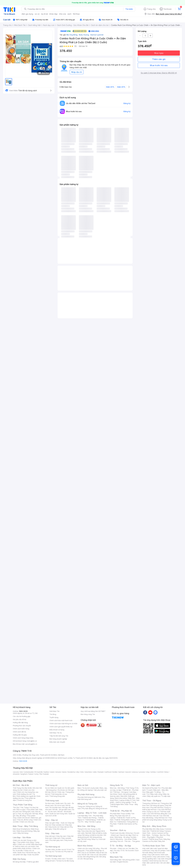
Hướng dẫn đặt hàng (20, 723)
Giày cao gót (50, 823)
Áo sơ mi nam (60, 805)
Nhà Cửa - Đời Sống (86, 826)
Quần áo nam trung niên (59, 814)
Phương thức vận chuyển (22, 726)
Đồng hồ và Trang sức (87, 804)
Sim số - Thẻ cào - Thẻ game (129, 841)
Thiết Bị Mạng (90, 820)
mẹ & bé (44, 14)
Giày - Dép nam (52, 833)
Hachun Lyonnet (97, 35)
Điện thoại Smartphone (21, 829)
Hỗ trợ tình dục (31, 853)
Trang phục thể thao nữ (151, 803)
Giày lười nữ (64, 827)
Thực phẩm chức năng (25, 842)
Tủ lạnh (149, 790)
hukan (31, 774)
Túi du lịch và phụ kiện (90, 788)
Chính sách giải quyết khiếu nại (61, 727)
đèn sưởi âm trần (153, 863)
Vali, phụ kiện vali (100, 790)
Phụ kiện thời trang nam (91, 798)
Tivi (148, 794)
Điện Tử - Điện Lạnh (151, 785)
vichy (36, 774)
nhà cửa (63, 14)
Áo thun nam (50, 803)
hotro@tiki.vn (32, 741)
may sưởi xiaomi (154, 855)
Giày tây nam (61, 836)
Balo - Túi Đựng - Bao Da (156, 835)
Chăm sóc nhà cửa (27, 822)
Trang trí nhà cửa (84, 829)
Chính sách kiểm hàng (21, 729)
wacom (128, 772)
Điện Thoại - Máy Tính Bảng (25, 826)
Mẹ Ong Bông (72, 35)
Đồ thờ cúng (86, 839)
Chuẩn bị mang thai (25, 800)
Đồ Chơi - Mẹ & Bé (21, 785)
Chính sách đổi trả (19, 732)
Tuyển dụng (54, 717)
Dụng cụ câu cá (153, 812)
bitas (166, 772)
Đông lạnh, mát (28, 812)
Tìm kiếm (129, 9)
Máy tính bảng (23, 833)
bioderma (71, 772)
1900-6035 (23, 711)
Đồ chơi (36, 788)
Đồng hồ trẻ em (102, 808)
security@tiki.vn (31, 744)
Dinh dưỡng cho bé (24, 794)
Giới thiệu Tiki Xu (56, 733)
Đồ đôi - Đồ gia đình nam (62, 810)
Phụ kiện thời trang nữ (85, 797)
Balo (79, 788)
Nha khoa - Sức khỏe (124, 839)
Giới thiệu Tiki (54, 711)
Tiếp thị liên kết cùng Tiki (59, 736)
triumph (101, 772)
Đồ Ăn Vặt (86, 855)
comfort (160, 772)
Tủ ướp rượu (166, 796)
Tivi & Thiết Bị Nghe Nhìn (123, 803)
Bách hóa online (121, 798)
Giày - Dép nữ (51, 820)
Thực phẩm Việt (32, 810)
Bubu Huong (84, 35)
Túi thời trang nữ (53, 847)
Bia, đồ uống (21, 816)
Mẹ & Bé (124, 796)
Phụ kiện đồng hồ (88, 808)
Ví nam (48, 859)
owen (52, 772)
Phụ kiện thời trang (86, 794)
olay (148, 772)
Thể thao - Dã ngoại (121, 792)
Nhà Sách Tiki (116, 857)
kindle (115, 772)
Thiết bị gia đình (33, 862)
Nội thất (88, 833)
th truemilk (39, 772)
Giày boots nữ (54, 827)
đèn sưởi (153, 848)
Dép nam (57, 838)
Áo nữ (47, 788)
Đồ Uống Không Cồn (91, 857)
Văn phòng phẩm (129, 860)
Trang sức (81, 806)
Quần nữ (61, 788)
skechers (88, 772)
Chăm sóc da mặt (19, 840)
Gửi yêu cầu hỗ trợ (19, 719)
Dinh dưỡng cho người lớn (26, 796)
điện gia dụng (27, 14)
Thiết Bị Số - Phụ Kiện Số (121, 811)
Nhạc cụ (95, 839)
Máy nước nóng (156, 794)
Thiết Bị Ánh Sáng (157, 831)
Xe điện (132, 848)
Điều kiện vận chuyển (57, 742)
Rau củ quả (21, 810)
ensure (58, 772)
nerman (121, 772)
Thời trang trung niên (57, 796)
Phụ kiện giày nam (56, 840)
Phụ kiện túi (68, 852)
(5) (76, 46)
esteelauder (29, 772)
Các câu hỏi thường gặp (22, 716)
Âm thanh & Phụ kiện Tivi (151, 788)
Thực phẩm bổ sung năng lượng (157, 819)
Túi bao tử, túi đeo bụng (65, 861)
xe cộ (37, 14)
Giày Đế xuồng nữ (60, 829)
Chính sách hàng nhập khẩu (23, 738)
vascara (16, 772)
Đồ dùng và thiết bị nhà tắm (93, 835)
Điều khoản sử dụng (57, 730)
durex (64, 772)
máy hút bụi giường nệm (156, 858)
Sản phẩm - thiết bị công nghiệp (125, 801)
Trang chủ (151, 9)
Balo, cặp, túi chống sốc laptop (92, 789)
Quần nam (60, 803)
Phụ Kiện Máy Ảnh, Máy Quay (153, 829)
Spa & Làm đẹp (126, 835)
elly (78, 772)
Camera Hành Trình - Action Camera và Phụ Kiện (156, 833)
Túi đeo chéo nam (58, 859)
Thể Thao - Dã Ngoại (152, 801)
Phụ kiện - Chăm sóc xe (119, 848)
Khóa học (129, 833)
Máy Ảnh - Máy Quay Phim (154, 826)
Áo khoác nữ (63, 790)
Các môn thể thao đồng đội (157, 814)
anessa (135, 772)
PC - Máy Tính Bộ (88, 822)
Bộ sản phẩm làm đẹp (26, 854)
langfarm (24, 774)
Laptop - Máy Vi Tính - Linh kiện (92, 813)
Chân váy (61, 792)
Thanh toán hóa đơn (117, 833)
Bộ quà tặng (88, 859)
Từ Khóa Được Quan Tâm (154, 846)
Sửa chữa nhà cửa (88, 831)
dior (22, 772)
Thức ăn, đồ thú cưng (25, 820)
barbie (46, 772)
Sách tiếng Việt (115, 860)
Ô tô (123, 851)
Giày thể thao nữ (161, 818)
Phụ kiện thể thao (157, 807)
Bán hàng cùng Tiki (88, 714)
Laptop (98, 822)
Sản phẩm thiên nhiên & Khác (26, 847)
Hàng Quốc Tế (116, 785)
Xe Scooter (130, 851)
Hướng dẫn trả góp (20, 735)
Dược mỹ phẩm (33, 855)
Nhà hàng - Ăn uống (122, 837)
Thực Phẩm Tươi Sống (23, 805)
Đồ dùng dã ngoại (157, 805)
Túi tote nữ (59, 852)
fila (41, 774)
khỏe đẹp (54, 14)
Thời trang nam (52, 801)
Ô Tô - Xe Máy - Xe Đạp (121, 846)
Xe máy (117, 851)
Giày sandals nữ (58, 825)
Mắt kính (98, 797)
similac (153, 772)
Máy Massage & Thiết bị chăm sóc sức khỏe (27, 845)
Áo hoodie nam (55, 807)
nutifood (108, 772)
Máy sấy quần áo (154, 796)
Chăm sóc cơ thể (24, 844)
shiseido (16, 774)
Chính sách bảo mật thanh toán (61, 720)
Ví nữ (69, 849)
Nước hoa (21, 853)
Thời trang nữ (51, 785)
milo (82, 772)
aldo (95, 772)
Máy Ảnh (162, 841)
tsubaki (46, 774)
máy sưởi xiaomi (159, 857)
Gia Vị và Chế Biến (89, 853)
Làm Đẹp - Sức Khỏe (22, 837)
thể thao (76, 14)
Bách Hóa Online (85, 846)
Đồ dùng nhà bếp (19, 862)
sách (69, 14)
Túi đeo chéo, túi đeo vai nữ (55, 849)
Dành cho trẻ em (24, 818)
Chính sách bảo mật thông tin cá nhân (63, 724)
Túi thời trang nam (53, 856)
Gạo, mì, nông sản (25, 814)
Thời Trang (130, 788)
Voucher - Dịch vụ (118, 830)
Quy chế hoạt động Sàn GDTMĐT (93, 711)
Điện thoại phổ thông (25, 831)
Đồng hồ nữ (91, 806)
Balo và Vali (83, 785)
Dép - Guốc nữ (61, 823)
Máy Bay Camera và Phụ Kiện (156, 840)
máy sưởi (146, 848)
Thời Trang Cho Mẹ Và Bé (22, 788)
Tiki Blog (53, 714)
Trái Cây (16, 807)
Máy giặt (150, 792)
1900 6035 (23, 761)
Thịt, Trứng (24, 807)
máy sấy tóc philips (158, 851)
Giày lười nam (50, 836)
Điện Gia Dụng (19, 859)
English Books (123, 862)
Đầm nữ (54, 788)
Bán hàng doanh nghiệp (58, 739)
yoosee (142, 772)
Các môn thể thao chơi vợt (157, 815)
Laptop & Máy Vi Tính (127, 800)
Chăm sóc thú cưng (85, 848)
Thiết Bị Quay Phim (155, 839)
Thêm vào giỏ (159, 59)
